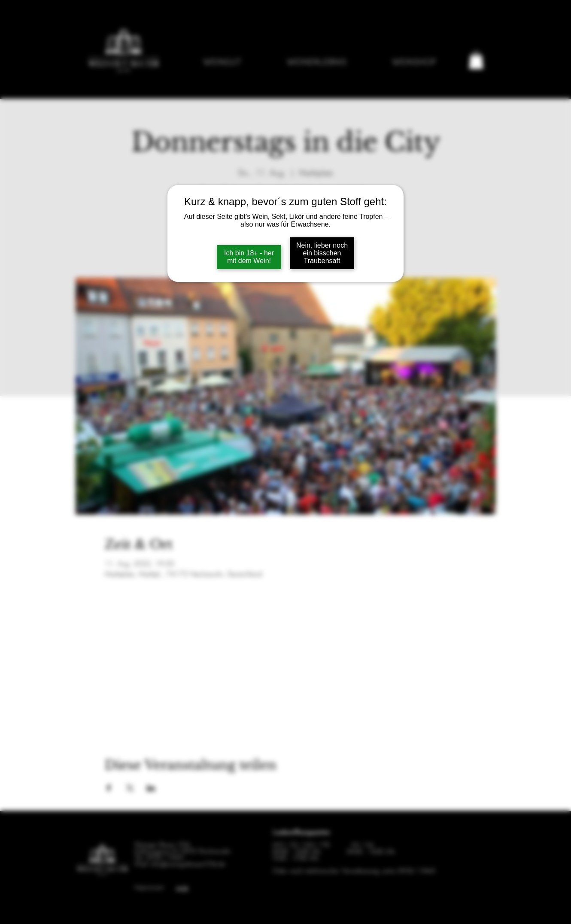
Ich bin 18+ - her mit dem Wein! (249, 257)
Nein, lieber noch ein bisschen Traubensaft (322, 253)
